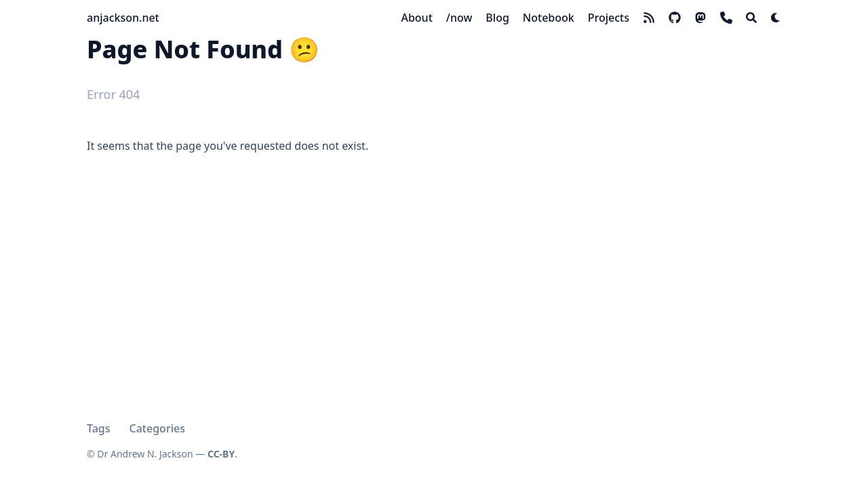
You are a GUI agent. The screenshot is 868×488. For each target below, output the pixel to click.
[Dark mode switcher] (776, 18)
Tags (99, 428)
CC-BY (221, 454)
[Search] (751, 18)
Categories (157, 428)
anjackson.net (123, 18)
